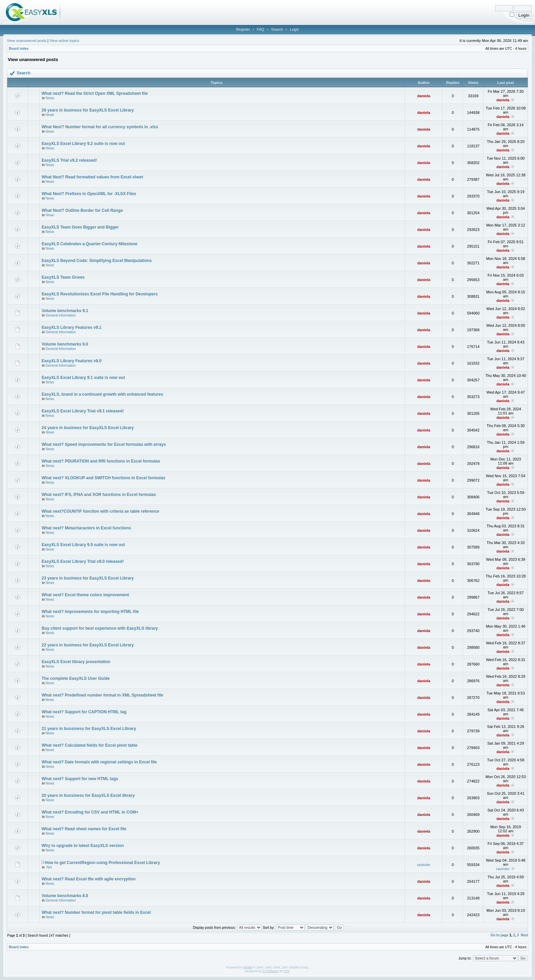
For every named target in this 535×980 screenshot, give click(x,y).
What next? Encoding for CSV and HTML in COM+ (90, 812)
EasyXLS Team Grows (63, 277)
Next (524, 935)
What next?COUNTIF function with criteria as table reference (100, 511)
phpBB (248, 967)
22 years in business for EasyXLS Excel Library (88, 645)
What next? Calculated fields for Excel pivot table (90, 745)
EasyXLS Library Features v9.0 (71, 361)
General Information (61, 315)
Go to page (500, 935)
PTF (287, 971)
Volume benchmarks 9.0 (65, 344)
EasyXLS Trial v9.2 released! (69, 160)
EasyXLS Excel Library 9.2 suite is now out (83, 144)
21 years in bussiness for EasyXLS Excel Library (89, 729)
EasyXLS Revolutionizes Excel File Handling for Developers (100, 294)
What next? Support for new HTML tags (80, 779)
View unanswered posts (27, 41)
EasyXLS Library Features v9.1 (71, 327)
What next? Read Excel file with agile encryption (89, 879)
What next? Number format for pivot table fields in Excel (96, 912)
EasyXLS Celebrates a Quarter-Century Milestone (90, 244)
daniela (424, 96)
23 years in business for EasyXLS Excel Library (88, 578)
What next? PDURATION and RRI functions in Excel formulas (101, 461)
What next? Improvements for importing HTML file (90, 612)
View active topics (64, 41)
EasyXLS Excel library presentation (76, 662)
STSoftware (271, 971)
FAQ (261, 29)
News (50, 98)
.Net (49, 867)
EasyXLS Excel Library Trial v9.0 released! (83, 561)
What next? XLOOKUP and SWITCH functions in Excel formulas (103, 478)
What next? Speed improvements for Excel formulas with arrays (104, 444)
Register (243, 29)
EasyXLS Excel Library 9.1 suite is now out (83, 378)
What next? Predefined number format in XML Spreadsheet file (103, 695)
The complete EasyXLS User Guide (76, 678)
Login (294, 29)
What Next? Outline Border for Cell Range (82, 210)
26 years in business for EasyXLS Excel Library (88, 110)
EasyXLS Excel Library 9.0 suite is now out (83, 545)
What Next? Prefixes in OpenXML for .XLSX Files (89, 194)
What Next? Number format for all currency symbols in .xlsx (100, 127)
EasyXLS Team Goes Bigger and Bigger (80, 227)
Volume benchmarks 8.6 (65, 896)
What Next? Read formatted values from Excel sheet (92, 177)
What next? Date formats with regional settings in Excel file (99, 762)
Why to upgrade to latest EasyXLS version (83, 846)
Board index (19, 49)
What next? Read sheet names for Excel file (84, 829)
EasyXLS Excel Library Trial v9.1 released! (83, 411)
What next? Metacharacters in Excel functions (86, 528)
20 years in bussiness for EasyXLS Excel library (88, 795)
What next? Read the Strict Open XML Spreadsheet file (95, 93)
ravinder (424, 865)
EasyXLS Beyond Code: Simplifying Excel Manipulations (97, 261)
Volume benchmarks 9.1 (65, 311)
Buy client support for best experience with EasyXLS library (100, 628)
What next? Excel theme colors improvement (85, 595)
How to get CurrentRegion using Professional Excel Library (102, 863)
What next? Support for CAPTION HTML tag (84, 712)
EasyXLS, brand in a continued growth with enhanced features (102, 394)
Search (277, 29)
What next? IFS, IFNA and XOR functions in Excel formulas (99, 495)
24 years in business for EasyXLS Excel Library (88, 428)
